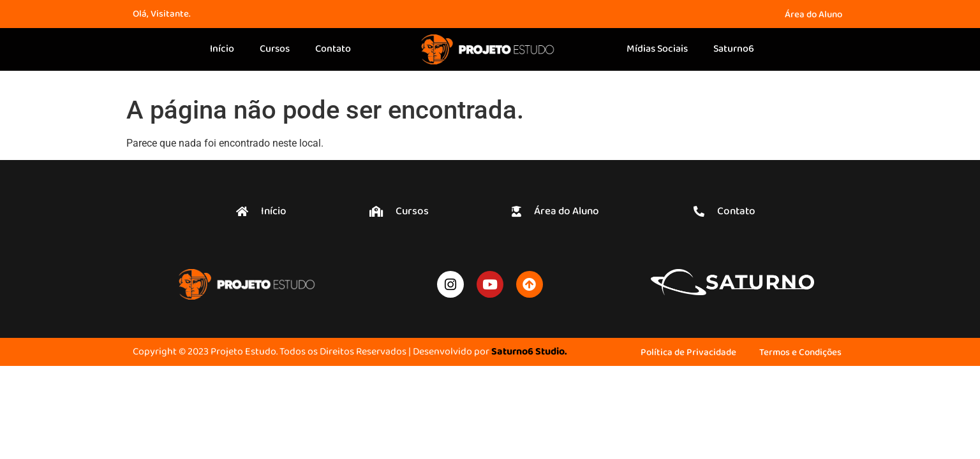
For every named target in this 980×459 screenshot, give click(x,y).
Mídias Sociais (657, 49)
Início (222, 49)
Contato (333, 49)
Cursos (275, 49)
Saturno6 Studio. (529, 352)
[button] (399, 211)
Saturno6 (734, 49)
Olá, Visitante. (161, 14)
